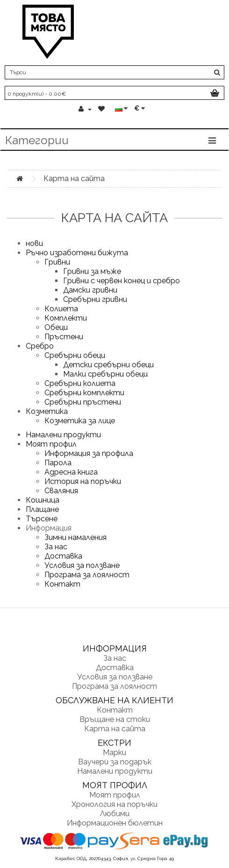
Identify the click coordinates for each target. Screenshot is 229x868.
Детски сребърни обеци (108, 365)
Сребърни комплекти (84, 393)
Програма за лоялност (87, 575)
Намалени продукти (63, 435)
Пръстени (64, 337)
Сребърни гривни (95, 299)
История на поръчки (83, 481)
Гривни (57, 262)
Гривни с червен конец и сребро (122, 281)
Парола (58, 463)
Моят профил (51, 444)
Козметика (47, 411)
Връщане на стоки (115, 719)
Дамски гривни (90, 290)
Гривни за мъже (92, 271)
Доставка (63, 556)
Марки (114, 752)
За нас (56, 547)
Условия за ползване (82, 565)
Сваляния (61, 491)
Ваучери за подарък (115, 762)
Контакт (62, 584)
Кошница (43, 500)
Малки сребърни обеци (105, 374)
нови (34, 243)
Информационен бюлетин (115, 823)
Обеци (56, 327)
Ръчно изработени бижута (77, 253)
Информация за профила (89, 453)
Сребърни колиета (80, 383)
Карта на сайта (74, 178)
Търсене (42, 519)
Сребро (40, 346)
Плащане (42, 509)
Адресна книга (71, 472)
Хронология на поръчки (114, 804)
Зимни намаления (75, 537)
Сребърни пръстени (83, 402)
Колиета (61, 309)
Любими (115, 814)
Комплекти (66, 318)
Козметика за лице (80, 421)
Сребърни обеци (75, 355)
